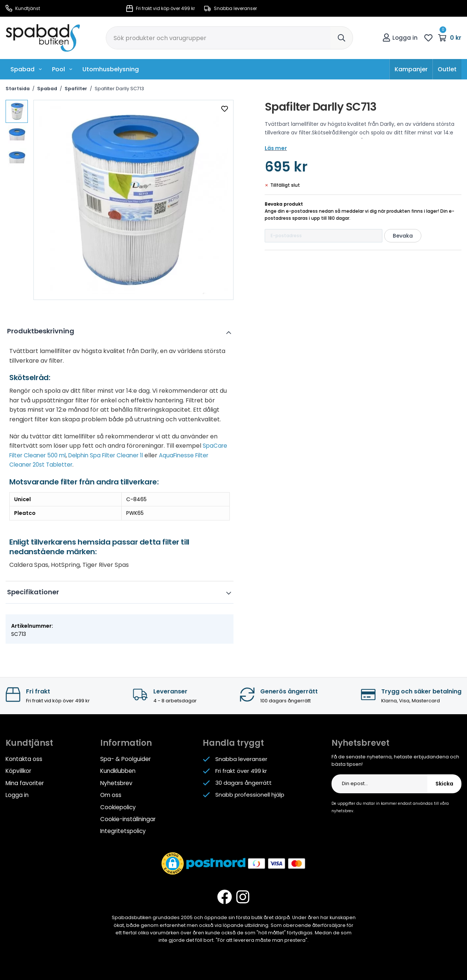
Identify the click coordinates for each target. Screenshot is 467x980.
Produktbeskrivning (43, 331)
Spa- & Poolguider (125, 759)
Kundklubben (118, 771)
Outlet (447, 69)
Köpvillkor (18, 771)
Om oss (111, 795)
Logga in (400, 38)
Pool (62, 69)
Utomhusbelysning (111, 69)
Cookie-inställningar (128, 818)
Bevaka (403, 236)
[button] (173, 862)
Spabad (26, 69)
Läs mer (275, 148)
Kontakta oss (24, 759)
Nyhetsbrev (116, 783)
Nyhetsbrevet (360, 743)
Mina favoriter (25, 783)
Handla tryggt (233, 743)
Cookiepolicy (118, 806)
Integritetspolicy (123, 830)
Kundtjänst (23, 8)
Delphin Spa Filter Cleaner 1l (114, 455)
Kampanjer (411, 69)
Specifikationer (35, 592)
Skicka (444, 784)
